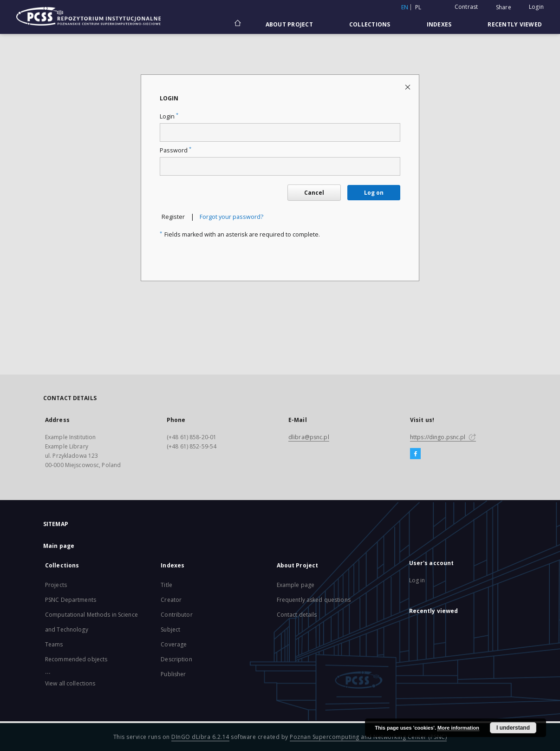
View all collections (70, 683)
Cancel (314, 193)
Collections (370, 24)
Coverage (174, 644)
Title (166, 585)
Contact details (297, 615)
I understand (513, 728)
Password (176, 150)
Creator (171, 600)
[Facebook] (415, 454)
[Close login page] (408, 87)
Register (173, 217)
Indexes (439, 24)
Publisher (173, 674)
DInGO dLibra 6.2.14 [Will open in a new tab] (200, 737)
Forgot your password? (231, 217)
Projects (56, 585)
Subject (170, 629)
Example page (296, 585)
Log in (417, 580)
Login (536, 7)
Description (176, 659)
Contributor (176, 615)
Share (504, 7)
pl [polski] (418, 7)
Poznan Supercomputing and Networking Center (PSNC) (368, 737)
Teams (54, 644)
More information (458, 728)
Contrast (466, 7)
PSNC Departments (71, 600)
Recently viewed (515, 24)
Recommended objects (76, 659)
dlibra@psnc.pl (309, 437)
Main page (59, 546)
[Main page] (237, 24)
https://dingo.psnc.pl (443, 437)
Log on (374, 193)
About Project (289, 24)
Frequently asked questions (314, 600)
